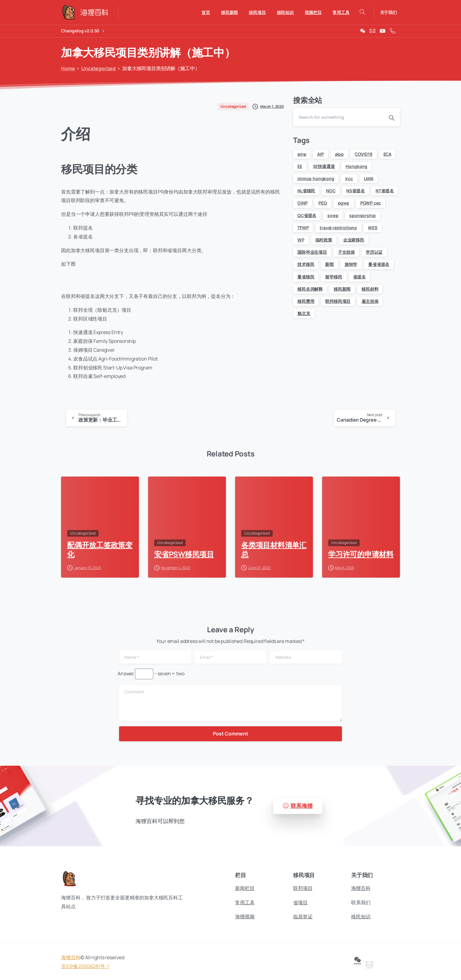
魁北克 (304, 313)
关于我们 (388, 13)
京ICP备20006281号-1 (85, 969)
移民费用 (306, 301)
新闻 (329, 264)
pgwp (344, 203)
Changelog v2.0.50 (83, 31)
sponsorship (362, 215)
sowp (333, 215)
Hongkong (356, 166)
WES (373, 228)
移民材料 (370, 289)
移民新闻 (342, 289)
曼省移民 (306, 277)
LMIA (369, 178)
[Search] (338, 117)
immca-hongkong (316, 178)
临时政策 (324, 240)
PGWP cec (371, 203)
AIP (321, 154)
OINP (302, 203)
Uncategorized (97, 68)
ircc (349, 178)
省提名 (359, 277)
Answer (126, 673)
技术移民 (306, 264)
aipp (339, 154)
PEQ (323, 203)
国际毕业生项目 (312, 252)
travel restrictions (338, 228)
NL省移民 (306, 191)
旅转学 (351, 264)
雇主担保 (370, 301)
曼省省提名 (379, 264)
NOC (331, 191)
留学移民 (334, 277)
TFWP (303, 228)
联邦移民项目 (338, 301)
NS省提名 (355, 191)
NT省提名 (385, 191)
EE (300, 166)
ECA (388, 154)
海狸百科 (71, 961)
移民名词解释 (310, 289)
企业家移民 (354, 240)
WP (301, 240)
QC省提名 (307, 215)
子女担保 (346, 252)
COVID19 (364, 154)
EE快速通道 (324, 166)
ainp (302, 154)
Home (67, 68)
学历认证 (374, 252)
